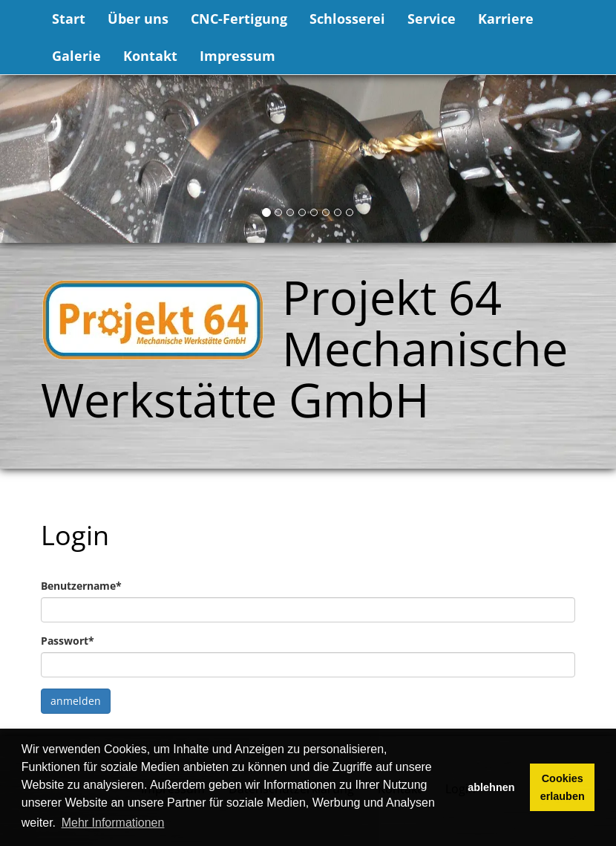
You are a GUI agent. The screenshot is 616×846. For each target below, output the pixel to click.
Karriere (506, 19)
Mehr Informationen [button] (113, 823)
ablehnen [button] (491, 787)
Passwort (68, 641)
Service (432, 19)
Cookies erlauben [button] (563, 787)
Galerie (76, 56)
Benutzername (81, 586)
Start (69, 19)
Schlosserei (347, 19)
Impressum (237, 56)
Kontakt (150, 56)
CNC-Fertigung (239, 19)
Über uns (138, 19)
